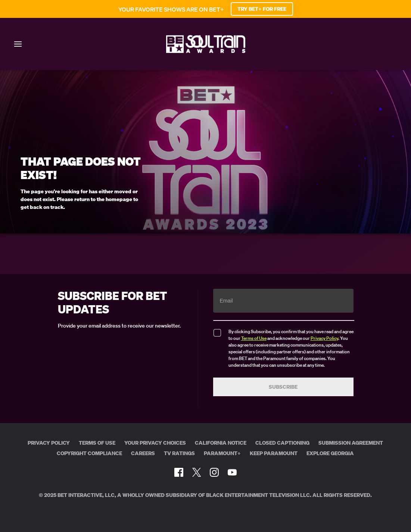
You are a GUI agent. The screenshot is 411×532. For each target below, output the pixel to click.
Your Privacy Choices (155, 443)
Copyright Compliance (89, 453)
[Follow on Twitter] (197, 472)
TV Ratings (179, 453)
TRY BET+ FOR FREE (262, 9)
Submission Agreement (351, 443)
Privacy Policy (324, 338)
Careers (143, 453)
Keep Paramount (274, 453)
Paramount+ (222, 453)
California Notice (221, 443)
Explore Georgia (330, 453)
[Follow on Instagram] (214, 472)
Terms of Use (254, 338)
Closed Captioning (282, 443)
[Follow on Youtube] (232, 472)
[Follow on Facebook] (179, 472)
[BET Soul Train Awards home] (206, 51)
